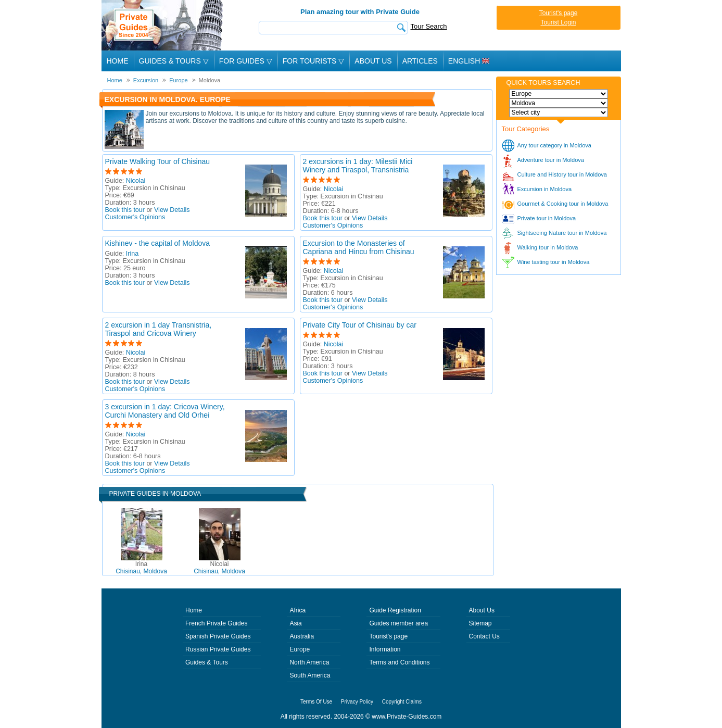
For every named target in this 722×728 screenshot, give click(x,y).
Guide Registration (395, 610)
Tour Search (429, 26)
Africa (297, 610)
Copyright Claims (402, 702)
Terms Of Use (316, 702)
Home (118, 61)
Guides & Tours (207, 662)
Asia (295, 623)
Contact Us (484, 636)
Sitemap (480, 623)
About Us (373, 61)
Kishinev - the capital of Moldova (158, 243)
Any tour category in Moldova (554, 145)
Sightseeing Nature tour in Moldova (562, 233)
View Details (172, 210)
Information (385, 649)
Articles (420, 61)
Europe (300, 649)
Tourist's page (559, 13)
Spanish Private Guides (218, 636)
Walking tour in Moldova (548, 247)
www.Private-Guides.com (407, 717)
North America (309, 662)
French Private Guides (216, 623)
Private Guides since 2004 (163, 25)
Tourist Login (558, 22)
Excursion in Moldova (545, 189)
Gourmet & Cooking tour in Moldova (563, 204)
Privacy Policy (357, 702)
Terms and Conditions (399, 662)
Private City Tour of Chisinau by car (360, 325)
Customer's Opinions (135, 217)
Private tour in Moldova (547, 218)
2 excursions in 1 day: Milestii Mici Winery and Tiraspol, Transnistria (358, 166)
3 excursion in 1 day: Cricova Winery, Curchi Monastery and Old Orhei (165, 411)
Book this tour (125, 210)
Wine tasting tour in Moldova (554, 262)
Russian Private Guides (218, 649)
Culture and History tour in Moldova (562, 174)
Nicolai (136, 181)
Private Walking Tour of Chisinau (158, 161)
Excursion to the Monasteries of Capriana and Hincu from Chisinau (359, 247)
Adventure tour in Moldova (551, 160)
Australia (302, 636)
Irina (132, 254)
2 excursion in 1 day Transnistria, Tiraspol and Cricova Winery (159, 329)
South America (310, 675)
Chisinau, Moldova (141, 568)
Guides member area (398, 623)
